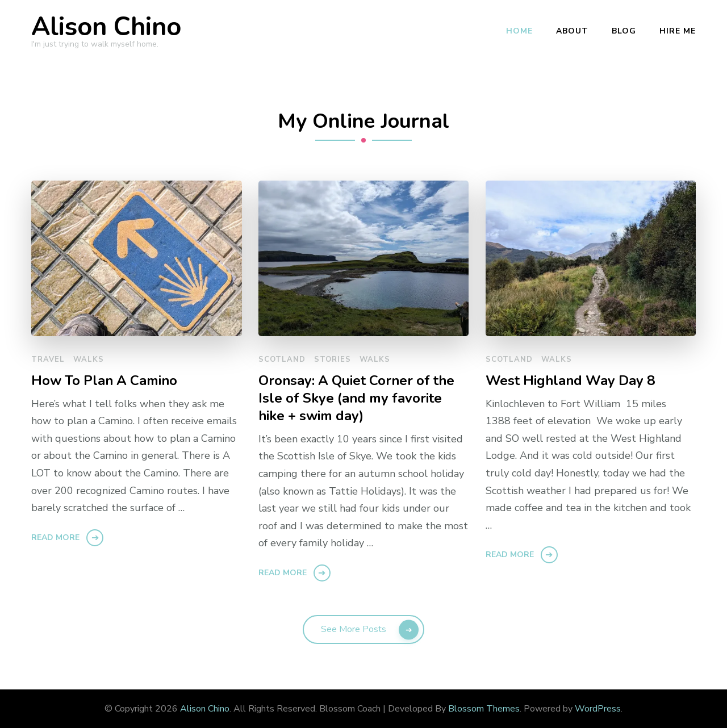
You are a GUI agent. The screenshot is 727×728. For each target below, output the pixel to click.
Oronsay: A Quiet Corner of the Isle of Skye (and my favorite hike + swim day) (356, 398)
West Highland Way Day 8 (570, 381)
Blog (624, 31)
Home (519, 31)
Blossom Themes (484, 709)
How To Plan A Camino (104, 381)
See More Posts (354, 629)
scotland (282, 359)
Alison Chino (106, 27)
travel (48, 359)
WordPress (598, 709)
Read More (55, 537)
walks (89, 359)
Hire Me (678, 31)
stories (333, 359)
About (572, 31)
